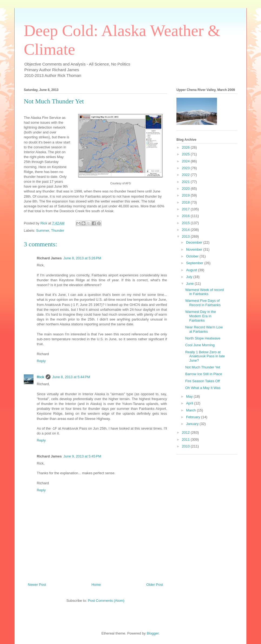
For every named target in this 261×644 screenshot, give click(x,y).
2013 (186, 236)
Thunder (58, 231)
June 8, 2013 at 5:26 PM (82, 258)
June (190, 284)
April (190, 403)
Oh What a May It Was (203, 388)
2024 (186, 161)
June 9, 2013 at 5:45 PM (82, 456)
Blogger (153, 633)
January (193, 424)
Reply (41, 361)
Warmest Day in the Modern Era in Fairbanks (200, 316)
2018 (186, 202)
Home (96, 585)
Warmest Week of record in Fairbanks (204, 292)
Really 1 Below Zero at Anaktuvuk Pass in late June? (205, 356)
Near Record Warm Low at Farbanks (204, 329)
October (193, 256)
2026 (186, 147)
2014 (186, 230)
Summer (43, 231)
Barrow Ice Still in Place (204, 374)
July (190, 277)
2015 (186, 223)
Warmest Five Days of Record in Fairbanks (203, 303)
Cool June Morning (200, 345)
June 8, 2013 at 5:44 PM (71, 377)
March (192, 410)
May (190, 396)
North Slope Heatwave (203, 338)
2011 (186, 439)
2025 (186, 154)
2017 (186, 209)
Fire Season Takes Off (202, 381)
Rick (40, 377)
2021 (186, 182)
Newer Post (37, 585)
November (195, 249)
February (194, 417)
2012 (186, 432)
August (192, 270)
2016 (186, 216)
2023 (186, 168)
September (195, 263)
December (195, 242)
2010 (186, 446)
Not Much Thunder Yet (203, 367)
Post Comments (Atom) (106, 601)
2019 (186, 195)
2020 (186, 189)
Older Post (155, 585)
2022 (186, 175)
